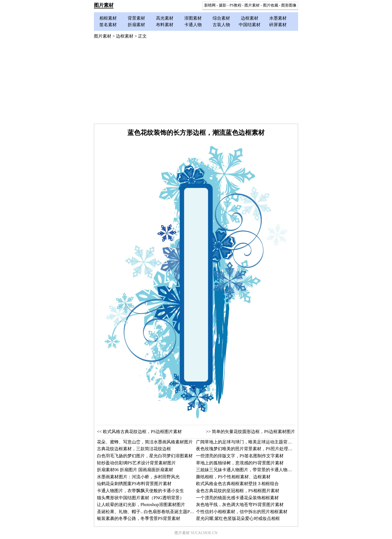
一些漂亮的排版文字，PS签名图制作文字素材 (240, 456)
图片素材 (104, 5)
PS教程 (235, 5)
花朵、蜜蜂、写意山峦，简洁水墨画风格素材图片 (145, 442)
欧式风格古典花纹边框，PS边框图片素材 (142, 432)
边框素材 (250, 18)
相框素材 (108, 18)
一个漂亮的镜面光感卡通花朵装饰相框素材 (237, 498)
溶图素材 (193, 18)
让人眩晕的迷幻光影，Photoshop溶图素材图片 (141, 505)
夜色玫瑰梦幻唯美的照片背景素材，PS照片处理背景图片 (251, 449)
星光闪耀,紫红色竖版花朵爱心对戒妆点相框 (238, 518)
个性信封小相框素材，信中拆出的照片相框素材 (242, 512)
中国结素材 (250, 25)
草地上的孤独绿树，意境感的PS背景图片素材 (240, 463)
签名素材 (108, 25)
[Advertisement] (196, 83)
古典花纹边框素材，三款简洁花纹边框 (134, 449)
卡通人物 (193, 25)
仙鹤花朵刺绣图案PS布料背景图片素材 (134, 484)
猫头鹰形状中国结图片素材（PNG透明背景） (140, 498)
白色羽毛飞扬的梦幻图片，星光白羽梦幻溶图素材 (145, 456)
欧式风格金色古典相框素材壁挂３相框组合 (237, 484)
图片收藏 (271, 5)
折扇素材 (136, 25)
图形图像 (289, 5)
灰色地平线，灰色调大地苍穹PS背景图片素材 (240, 505)
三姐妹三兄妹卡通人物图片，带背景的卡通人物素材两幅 (250, 470)
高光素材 (165, 18)
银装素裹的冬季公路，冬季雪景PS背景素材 (139, 518)
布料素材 (165, 25)
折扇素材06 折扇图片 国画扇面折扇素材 (135, 470)
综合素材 (221, 18)
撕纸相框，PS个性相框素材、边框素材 (233, 477)
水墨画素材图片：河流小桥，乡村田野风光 (138, 477)
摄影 (223, 5)
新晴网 (210, 5)
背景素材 (136, 18)
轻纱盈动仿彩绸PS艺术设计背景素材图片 (136, 463)
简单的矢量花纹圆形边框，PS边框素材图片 (253, 432)
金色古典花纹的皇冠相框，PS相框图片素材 (238, 491)
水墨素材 (278, 18)
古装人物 (221, 25)
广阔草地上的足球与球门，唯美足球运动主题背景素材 (248, 442)
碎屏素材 (278, 25)
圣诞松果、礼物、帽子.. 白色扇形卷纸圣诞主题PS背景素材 (153, 512)
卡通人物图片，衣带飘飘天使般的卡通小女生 (140, 491)
